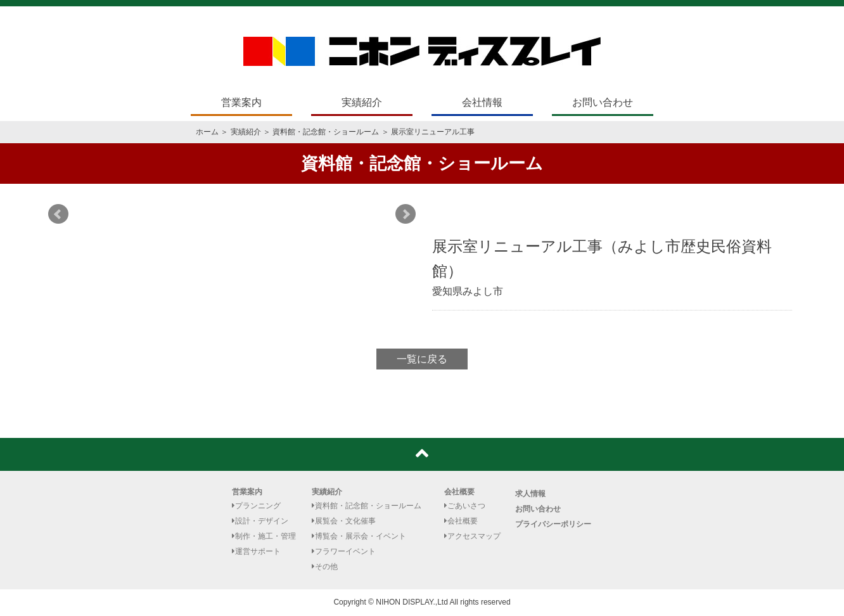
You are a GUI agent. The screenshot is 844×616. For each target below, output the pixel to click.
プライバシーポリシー (553, 524)
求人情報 (530, 494)
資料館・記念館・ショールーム (326, 132)
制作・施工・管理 (264, 536)
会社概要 (459, 492)
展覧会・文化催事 (344, 521)
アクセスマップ (472, 536)
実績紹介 (362, 102)
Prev (58, 214)
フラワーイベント (344, 551)
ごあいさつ (465, 506)
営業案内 (241, 102)
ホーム (207, 132)
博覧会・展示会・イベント (359, 536)
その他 (325, 567)
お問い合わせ (603, 102)
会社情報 (482, 102)
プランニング (256, 506)
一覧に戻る (422, 359)
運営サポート (256, 551)
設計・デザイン (260, 521)
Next (406, 214)
